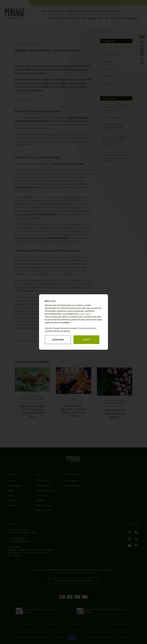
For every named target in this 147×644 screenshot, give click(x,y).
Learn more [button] (58, 340)
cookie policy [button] (84, 314)
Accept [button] (86, 340)
